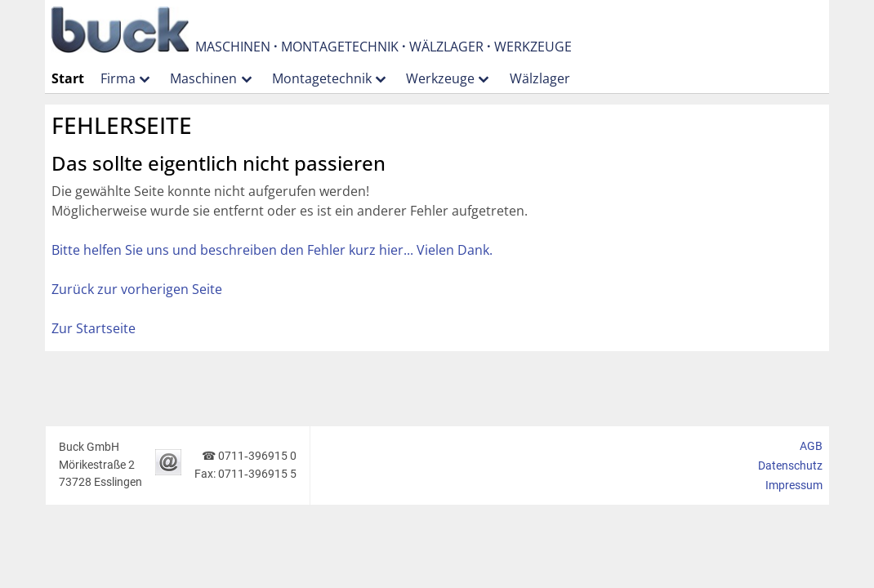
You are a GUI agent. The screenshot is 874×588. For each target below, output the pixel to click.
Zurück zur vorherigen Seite (137, 289)
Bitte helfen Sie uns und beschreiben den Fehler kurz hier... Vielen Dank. (272, 250)
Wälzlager (540, 78)
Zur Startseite (94, 328)
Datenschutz (790, 466)
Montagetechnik (322, 78)
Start (68, 78)
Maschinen (203, 78)
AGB (811, 446)
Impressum (794, 486)
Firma (118, 78)
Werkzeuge (440, 78)
